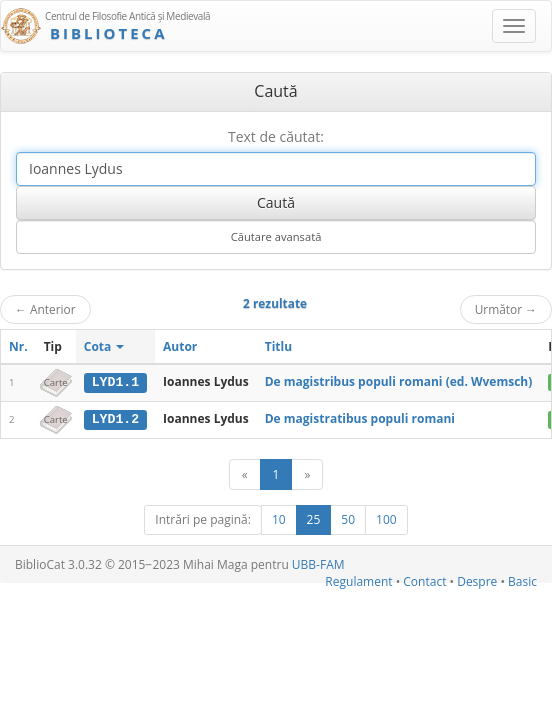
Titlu (278, 346)
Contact (424, 580)
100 (386, 518)
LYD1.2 (115, 419)
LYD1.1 (115, 382)
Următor (506, 309)
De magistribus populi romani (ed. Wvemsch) (399, 381)
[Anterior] (245, 473)
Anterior (45, 309)
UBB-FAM (318, 563)
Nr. (18, 346)
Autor (180, 346)
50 (348, 518)
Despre (477, 580)
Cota (104, 346)
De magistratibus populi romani (360, 418)
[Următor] (307, 473)
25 (314, 518)
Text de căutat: (276, 136)
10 (279, 518)
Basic (522, 580)
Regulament (358, 580)
